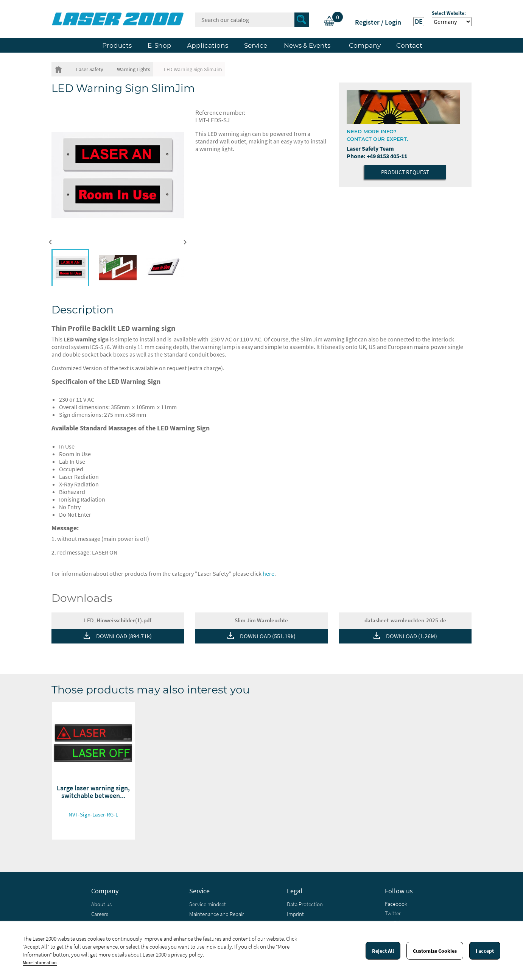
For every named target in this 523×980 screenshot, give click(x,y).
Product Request (405, 172)
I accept (485, 951)
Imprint (295, 914)
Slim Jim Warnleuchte (261, 620)
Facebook (396, 904)
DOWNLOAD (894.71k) (124, 636)
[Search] (252, 20)
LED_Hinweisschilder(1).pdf (118, 620)
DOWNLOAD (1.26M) (412, 636)
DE (419, 22)
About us (101, 904)
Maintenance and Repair (217, 914)
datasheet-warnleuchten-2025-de (405, 620)
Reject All (383, 951)
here (269, 573)
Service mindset (208, 904)
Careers (100, 914)
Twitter (393, 913)
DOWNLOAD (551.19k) (268, 636)
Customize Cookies (435, 951)
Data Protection (305, 904)
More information (40, 962)
